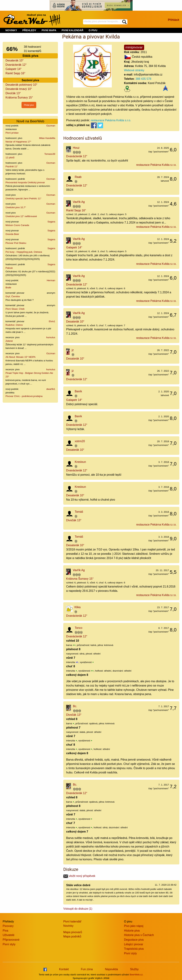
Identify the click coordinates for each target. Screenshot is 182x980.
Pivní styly (9, 944)
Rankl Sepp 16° (15, 73)
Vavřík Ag (79, 202)
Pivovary (8, 926)
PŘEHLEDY (29, 30)
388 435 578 (143, 79)
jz (73, 350)
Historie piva (132, 931)
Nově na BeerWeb (30, 121)
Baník (78, 391)
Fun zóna (87, 969)
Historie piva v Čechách (139, 935)
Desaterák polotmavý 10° (21, 85)
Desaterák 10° (15, 60)
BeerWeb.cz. (136, 975)
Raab (78, 177)
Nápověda (111, 969)
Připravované (11, 940)
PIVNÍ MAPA (49, 30)
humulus (51, 337)
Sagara (51, 222)
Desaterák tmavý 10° (19, 89)
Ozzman (51, 126)
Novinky (68, 926)
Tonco (78, 628)
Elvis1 (52, 321)
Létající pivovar (134, 944)
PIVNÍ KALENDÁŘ (73, 30)
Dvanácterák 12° (16, 65)
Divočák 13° (13, 93)
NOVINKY (11, 30)
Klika (78, 607)
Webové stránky (134, 70)
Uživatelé (9, 935)
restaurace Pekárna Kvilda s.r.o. (111, 120)
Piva (5, 931)
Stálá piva (30, 56)
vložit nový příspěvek (79, 876)
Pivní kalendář (72, 921)
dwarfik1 (51, 389)
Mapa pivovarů (73, 932)
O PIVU (93, 30)
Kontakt (64, 969)
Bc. (75, 706)
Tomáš (79, 512)
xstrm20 (80, 441)
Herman (51, 280)
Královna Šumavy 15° (19, 98)
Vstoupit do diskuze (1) (78, 909)
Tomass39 (50, 154)
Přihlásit (174, 20)
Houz (76, 148)
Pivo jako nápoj (134, 926)
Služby (134, 969)
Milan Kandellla (47, 138)
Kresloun (80, 462)
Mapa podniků (72, 936)
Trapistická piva (134, 949)
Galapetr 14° (14, 69)
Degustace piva (134, 940)
